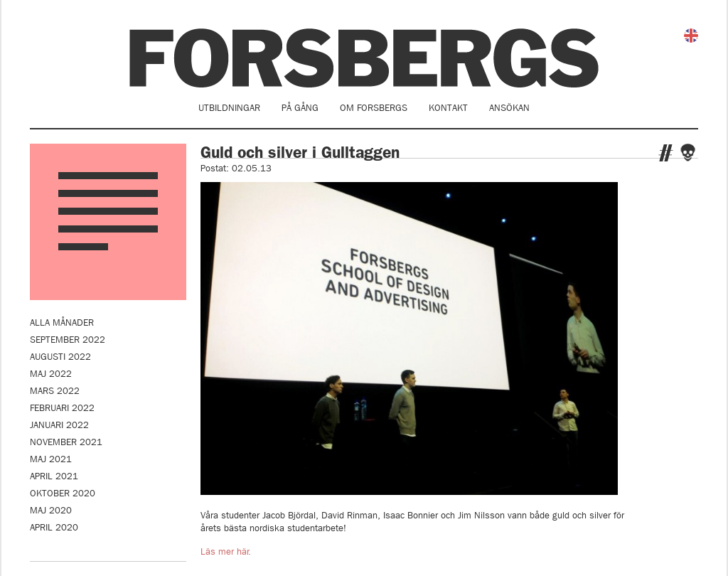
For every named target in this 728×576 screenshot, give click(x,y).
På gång (300, 108)
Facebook (688, 153)
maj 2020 (51, 510)
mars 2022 (55, 391)
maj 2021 (51, 459)
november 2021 (66, 442)
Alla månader (62, 322)
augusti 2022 (60, 357)
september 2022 (68, 340)
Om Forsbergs (374, 108)
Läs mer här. (226, 551)
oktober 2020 (63, 493)
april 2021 (54, 476)
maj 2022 (51, 374)
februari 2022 (62, 408)
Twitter (666, 153)
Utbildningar (229, 108)
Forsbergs (364, 58)
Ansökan (509, 108)
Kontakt (448, 108)
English (691, 36)
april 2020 (54, 527)
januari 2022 (59, 425)
